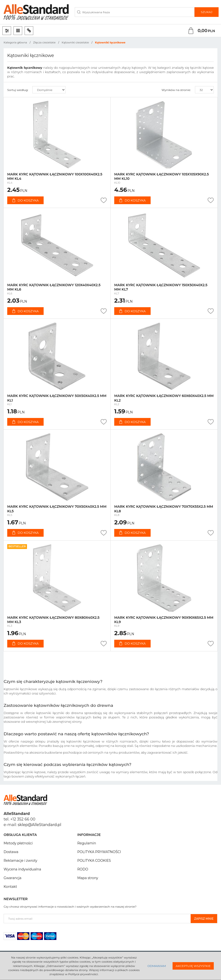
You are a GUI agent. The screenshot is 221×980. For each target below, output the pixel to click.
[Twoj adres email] (97, 919)
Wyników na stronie (176, 90)
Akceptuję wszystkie (193, 966)
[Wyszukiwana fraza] (135, 12)
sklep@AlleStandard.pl (40, 825)
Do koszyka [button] (25, 200)
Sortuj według (18, 90)
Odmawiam (157, 966)
